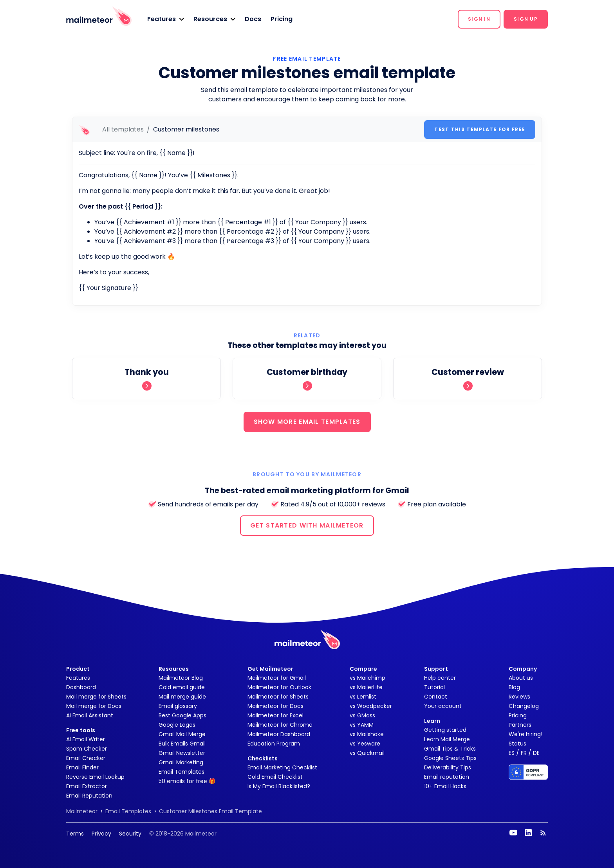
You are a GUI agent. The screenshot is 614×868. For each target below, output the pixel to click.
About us (521, 678)
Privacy (101, 834)
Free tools (81, 730)
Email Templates (181, 772)
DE (536, 753)
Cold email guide (182, 687)
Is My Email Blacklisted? (279, 786)
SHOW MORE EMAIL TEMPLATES (307, 422)
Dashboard (81, 687)
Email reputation (447, 777)
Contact (436, 697)
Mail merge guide (182, 697)
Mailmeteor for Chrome (280, 725)
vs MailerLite (366, 687)
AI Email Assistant (90, 715)
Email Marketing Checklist (282, 767)
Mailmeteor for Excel (275, 715)
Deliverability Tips (448, 767)
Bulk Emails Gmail (182, 744)
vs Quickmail (367, 753)
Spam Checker (87, 749)
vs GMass (362, 715)
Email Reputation (89, 796)
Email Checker (86, 758)
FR (524, 753)
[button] (166, 19)
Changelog (524, 706)
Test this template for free (480, 129)
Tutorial (434, 687)
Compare (363, 669)
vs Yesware (365, 744)
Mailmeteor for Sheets (278, 697)
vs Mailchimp (367, 678)
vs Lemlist (363, 697)
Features (78, 678)
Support (436, 669)
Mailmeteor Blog (181, 678)
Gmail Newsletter (182, 753)
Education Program (274, 744)
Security (130, 834)
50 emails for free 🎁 (187, 781)
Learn (432, 721)
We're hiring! (526, 734)
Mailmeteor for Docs (275, 706)
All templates (123, 129)
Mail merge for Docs (94, 706)
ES (512, 753)
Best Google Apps (182, 715)
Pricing (282, 19)
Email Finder (82, 767)
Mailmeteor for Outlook (279, 687)
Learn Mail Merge (447, 739)
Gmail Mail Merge (182, 734)
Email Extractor (87, 786)
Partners (520, 725)
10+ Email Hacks (445, 786)
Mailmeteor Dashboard (279, 734)
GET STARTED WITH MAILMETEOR (307, 525)
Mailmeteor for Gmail (277, 678)
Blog (514, 687)
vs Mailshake (367, 734)
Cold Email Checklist (275, 777)
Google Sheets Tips (450, 758)
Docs (253, 19)
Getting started (445, 730)
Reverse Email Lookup (95, 777)
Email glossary (178, 706)
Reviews (519, 697)
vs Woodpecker (371, 706)
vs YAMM (362, 725)
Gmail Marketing (181, 762)
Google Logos (177, 725)
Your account (443, 706)
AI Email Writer (86, 739)
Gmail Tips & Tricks (450, 749)
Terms (75, 834)
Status (517, 744)
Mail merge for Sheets (96, 697)
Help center (440, 678)
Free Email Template (307, 59)
